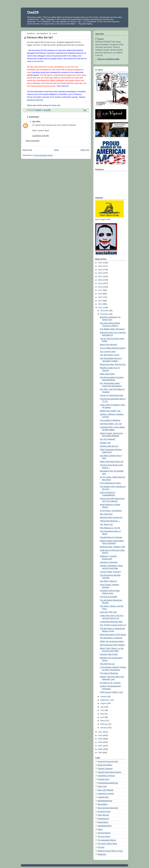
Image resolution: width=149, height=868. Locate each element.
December (105, 311)
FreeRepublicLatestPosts (108, 783)
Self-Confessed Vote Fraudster (112, 645)
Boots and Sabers (105, 765)
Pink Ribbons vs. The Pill (110, 528)
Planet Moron (103, 822)
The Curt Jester (104, 837)
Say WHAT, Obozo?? (108, 581)
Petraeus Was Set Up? (109, 446)
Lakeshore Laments (106, 794)
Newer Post (27, 150)
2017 (100, 290)
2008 (100, 742)
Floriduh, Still (105, 443)
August (103, 703)
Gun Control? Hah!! (108, 352)
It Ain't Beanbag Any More (110, 483)
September (105, 700)
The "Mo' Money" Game (110, 355)
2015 (100, 297)
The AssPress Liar (107, 664)
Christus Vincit (103, 779)
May (102, 714)
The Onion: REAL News (107, 844)
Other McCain (103, 815)
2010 (100, 735)
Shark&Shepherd (105, 826)
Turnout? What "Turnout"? (110, 572)
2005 (100, 753)
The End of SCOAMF (109, 597)
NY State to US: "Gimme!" (110, 683)
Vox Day (101, 847)
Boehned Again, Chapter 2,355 (112, 547)
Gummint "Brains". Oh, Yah (111, 424)
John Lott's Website (106, 790)
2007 (100, 746)
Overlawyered (103, 819)
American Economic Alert (108, 761)
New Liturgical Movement (108, 808)
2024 (100, 266)
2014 (100, 301)
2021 (100, 277)
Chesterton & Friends (106, 776)
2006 (100, 749)
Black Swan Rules (107, 374)
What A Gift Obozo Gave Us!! (112, 462)
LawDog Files (103, 797)
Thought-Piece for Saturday (111, 537)
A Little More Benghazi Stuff (111, 622)
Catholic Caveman (105, 769)
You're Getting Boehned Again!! (113, 348)
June (103, 710)
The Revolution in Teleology (111, 638)
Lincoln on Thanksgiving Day (112, 395)
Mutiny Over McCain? (109, 345)
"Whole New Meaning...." (110, 521)
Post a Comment (33, 141)
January (104, 728)
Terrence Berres (104, 833)
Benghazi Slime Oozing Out (111, 517)
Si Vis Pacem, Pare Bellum (111, 511)
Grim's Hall (102, 786)
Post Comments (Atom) (43, 155)
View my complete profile (108, 59)
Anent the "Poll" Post (108, 612)
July (102, 707)
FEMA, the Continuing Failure (112, 641)
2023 (100, 270)
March (103, 721)
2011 (100, 732)
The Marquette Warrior (107, 840)
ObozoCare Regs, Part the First (113, 364)
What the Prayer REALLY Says (110, 851)
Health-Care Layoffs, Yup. (110, 411)
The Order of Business (109, 673)
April (102, 717)
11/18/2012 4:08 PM (41, 136)
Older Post (85, 150)
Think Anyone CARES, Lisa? (112, 692)
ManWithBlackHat (105, 801)
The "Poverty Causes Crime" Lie (113, 625)
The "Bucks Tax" (107, 524)
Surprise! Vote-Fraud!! (109, 654)
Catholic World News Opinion (109, 772)
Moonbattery (103, 804)
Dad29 (33, 12)
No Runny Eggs (104, 812)
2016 (100, 294)
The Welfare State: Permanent (112, 329)
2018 (100, 287)
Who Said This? (106, 514)
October (104, 697)
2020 (100, 280)
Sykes (100, 829)
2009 (100, 739)
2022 (100, 273)
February (104, 724)
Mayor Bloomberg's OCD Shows (113, 635)
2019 (100, 283)
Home (56, 150)
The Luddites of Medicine (110, 420)
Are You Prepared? (108, 439)
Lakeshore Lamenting (109, 562)
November (105, 314)
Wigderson (102, 854)
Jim (34, 121)
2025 (100, 263)
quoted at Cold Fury (35, 100)
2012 (100, 308)
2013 (100, 304)
